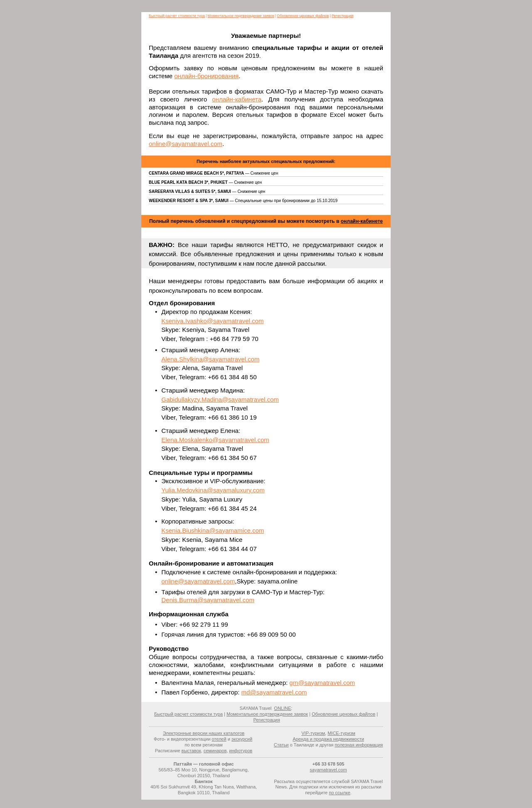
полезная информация (359, 745)
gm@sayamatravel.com (322, 683)
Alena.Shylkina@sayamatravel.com (210, 359)
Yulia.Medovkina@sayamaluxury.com (213, 490)
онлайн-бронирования (206, 76)
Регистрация (343, 16)
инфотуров (241, 751)
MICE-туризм (341, 733)
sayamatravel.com (328, 770)
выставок (191, 751)
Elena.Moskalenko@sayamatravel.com (215, 440)
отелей (219, 739)
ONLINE (282, 708)
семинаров (215, 751)
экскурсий (242, 739)
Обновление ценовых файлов (303, 16)
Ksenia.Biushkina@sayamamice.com (213, 530)
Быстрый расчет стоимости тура (177, 16)
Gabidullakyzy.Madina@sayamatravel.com (220, 399)
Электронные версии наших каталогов (204, 733)
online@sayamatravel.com (186, 144)
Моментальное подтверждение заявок (241, 16)
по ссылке (340, 793)
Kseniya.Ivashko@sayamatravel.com (212, 321)
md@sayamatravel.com (274, 692)
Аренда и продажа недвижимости (328, 739)
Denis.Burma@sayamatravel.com (208, 600)
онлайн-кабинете (362, 221)
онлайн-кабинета (237, 99)
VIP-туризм (313, 733)
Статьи (281, 745)
